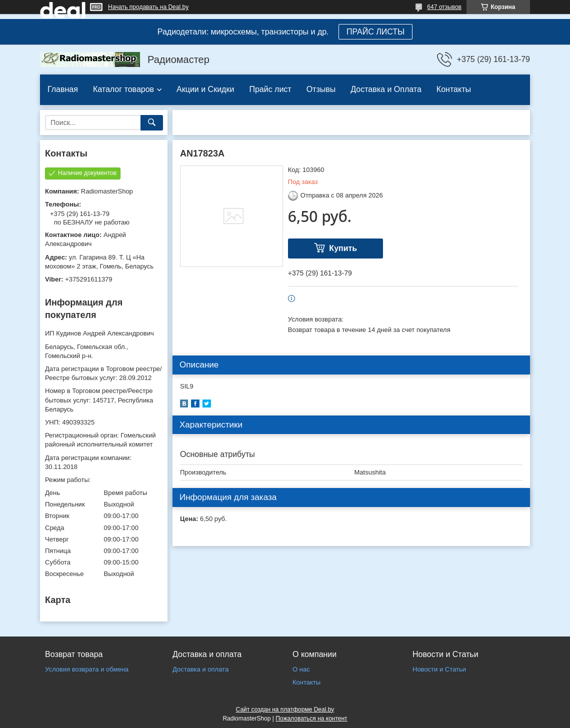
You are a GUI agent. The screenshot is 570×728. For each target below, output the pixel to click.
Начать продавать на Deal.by (148, 7)
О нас (301, 669)
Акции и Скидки (205, 89)
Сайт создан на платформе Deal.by (285, 709)
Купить (343, 248)
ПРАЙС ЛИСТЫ (375, 32)
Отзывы (321, 89)
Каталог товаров (123, 89)
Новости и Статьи (439, 669)
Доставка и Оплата (386, 89)
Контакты (454, 89)
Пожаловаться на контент (311, 718)
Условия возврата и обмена (87, 669)
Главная (63, 89)
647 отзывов (444, 7)
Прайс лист (270, 89)
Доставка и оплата (200, 669)
